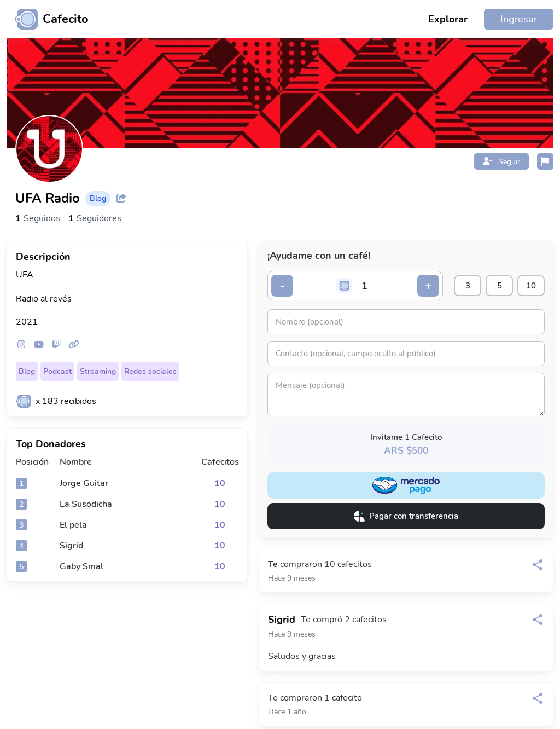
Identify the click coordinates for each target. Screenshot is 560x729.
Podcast (57, 371)
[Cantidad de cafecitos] (365, 286)
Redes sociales (150, 371)
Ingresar (519, 19)
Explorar (448, 19)
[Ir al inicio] (48, 19)
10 (531, 286)
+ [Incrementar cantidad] (428, 286)
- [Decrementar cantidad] (282, 286)
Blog (27, 371)
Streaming (98, 371)
